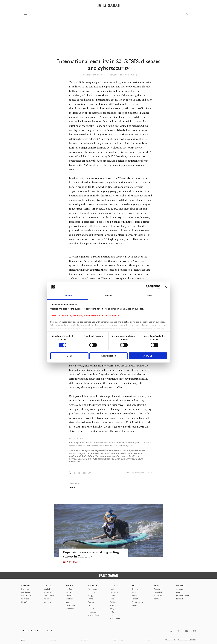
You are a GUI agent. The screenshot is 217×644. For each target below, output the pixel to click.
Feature (113, 615)
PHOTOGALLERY (73, 562)
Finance (91, 599)
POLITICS (26, 586)
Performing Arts (138, 602)
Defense (91, 609)
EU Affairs (25, 599)
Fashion (113, 602)
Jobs (23, 640)
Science (113, 605)
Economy (91, 592)
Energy (90, 596)
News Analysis (27, 602)
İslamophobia (71, 609)
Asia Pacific (70, 599)
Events (135, 596)
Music (134, 592)
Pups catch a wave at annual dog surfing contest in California (92, 554)
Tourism (91, 602)
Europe (68, 592)
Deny (69, 356)
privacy (53, 640)
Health (112, 589)
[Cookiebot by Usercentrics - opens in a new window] (148, 287)
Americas (69, 596)
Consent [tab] (68, 296)
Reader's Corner (183, 596)
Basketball (158, 592)
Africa (68, 602)
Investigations (49, 596)
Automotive (92, 589)
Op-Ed (179, 592)
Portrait (135, 599)
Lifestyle (115, 586)
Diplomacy (26, 589)
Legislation (26, 592)
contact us (118, 640)
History (113, 612)
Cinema (135, 589)
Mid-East (69, 589)
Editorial (179, 599)
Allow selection (108, 356)
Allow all (148, 356)
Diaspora (47, 602)
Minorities (47, 599)
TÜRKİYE (48, 586)
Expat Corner (115, 618)
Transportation (94, 612)
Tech (90, 605)
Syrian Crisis (70, 605)
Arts (135, 586)
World (69, 586)
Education (47, 592)
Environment (115, 592)
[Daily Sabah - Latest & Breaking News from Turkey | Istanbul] (108, 5)
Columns (180, 589)
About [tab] (149, 296)
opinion (72, 487)
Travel (112, 596)
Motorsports (159, 596)
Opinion (181, 586)
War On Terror (27, 596)
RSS (149, 640)
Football (157, 589)
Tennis (157, 599)
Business (93, 586)
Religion (113, 609)
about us (85, 640)
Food (112, 599)
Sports (158, 586)
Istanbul (47, 589)
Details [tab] (109, 296)
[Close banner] (166, 287)
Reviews (135, 605)
